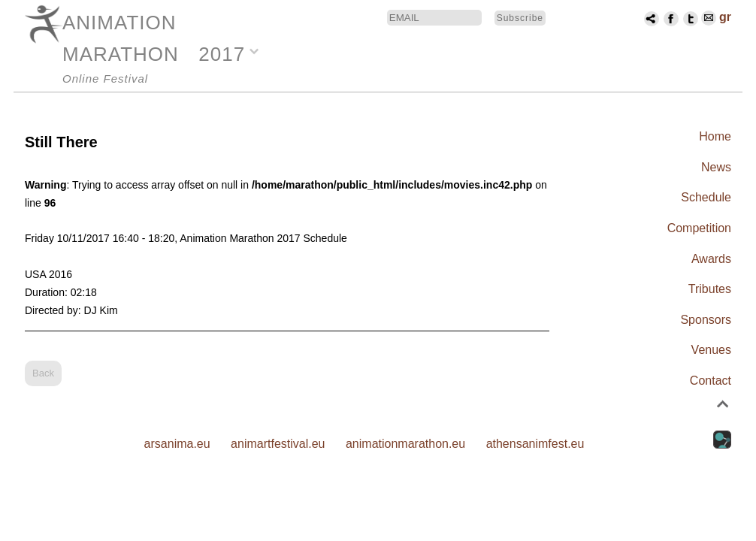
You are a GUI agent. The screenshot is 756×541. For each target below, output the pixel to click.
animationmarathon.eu (405, 444)
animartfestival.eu (278, 444)
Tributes (710, 289)
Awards (711, 259)
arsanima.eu (177, 444)
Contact (711, 381)
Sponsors (706, 320)
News (716, 167)
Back (43, 373)
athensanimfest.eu (535, 444)
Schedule (706, 197)
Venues (711, 350)
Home (715, 136)
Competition (699, 228)
